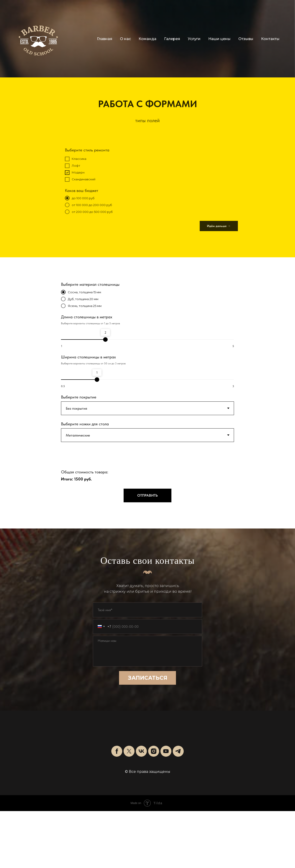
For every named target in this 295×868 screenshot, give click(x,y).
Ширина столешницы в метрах (88, 357)
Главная (105, 39)
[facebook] (117, 751)
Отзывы (246, 39)
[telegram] (178, 751)
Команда (147, 39)
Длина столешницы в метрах (87, 317)
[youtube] (166, 751)
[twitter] (129, 751)
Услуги (194, 39)
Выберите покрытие (79, 397)
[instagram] (154, 751)
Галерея (172, 39)
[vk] (141, 751)
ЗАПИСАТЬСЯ (148, 678)
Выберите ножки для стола (85, 424)
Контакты (270, 39)
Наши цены (219, 39)
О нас (125, 39)
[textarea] (147, 651)
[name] (147, 610)
